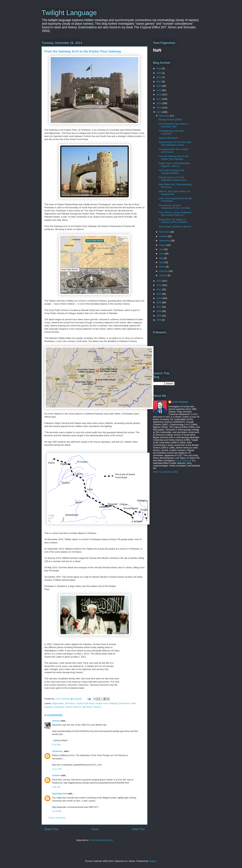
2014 (159, 112)
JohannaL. (58, 751)
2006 (159, 311)
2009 (159, 298)
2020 (159, 86)
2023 (159, 73)
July (161, 249)
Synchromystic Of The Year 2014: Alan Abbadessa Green (175, 144)
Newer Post (51, 829)
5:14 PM (56, 745)
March (163, 267)
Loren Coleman (180, 402)
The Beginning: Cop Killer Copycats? (171, 132)
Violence (97, 707)
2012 (159, 285)
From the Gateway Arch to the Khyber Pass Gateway (173, 158)
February (164, 271)
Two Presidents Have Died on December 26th (173, 125)
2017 (159, 99)
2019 (159, 90)
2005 (159, 316)
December (165, 116)
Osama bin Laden (127, 703)
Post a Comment (57, 818)
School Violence (73, 707)
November (165, 232)
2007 (159, 307)
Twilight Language (69, 13)
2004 (159, 320)
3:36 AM (56, 787)
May (162, 258)
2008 (159, 302)
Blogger (152, 861)
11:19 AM (57, 811)
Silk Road (87, 707)
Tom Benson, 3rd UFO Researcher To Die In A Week (174, 207)
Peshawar (59, 707)
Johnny (56, 721)
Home (95, 829)
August (163, 245)
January (163, 275)
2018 (159, 95)
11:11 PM (57, 769)
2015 (159, 108)
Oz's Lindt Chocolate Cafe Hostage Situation (171, 172)
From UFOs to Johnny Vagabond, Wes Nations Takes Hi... (175, 214)
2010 (159, 294)
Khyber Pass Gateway (106, 703)
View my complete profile (165, 472)
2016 (159, 103)
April (162, 262)
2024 (159, 68)
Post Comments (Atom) (101, 840)
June (162, 254)
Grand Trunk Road (85, 703)
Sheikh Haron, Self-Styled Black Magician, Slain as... (174, 165)
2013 (159, 281)
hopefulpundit (59, 794)
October (163, 236)
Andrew (56, 775)
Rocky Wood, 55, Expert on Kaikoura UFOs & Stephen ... (174, 221)
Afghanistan (58, 703)
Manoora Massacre (168, 138)
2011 (159, 289)
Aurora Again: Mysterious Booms (175, 227)
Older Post (138, 829)
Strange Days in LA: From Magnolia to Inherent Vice (172, 179)
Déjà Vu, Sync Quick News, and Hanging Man (174, 193)
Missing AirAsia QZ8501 (170, 120)
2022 (159, 77)
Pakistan (49, 707)
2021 (159, 82)
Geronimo (70, 703)
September (165, 241)
